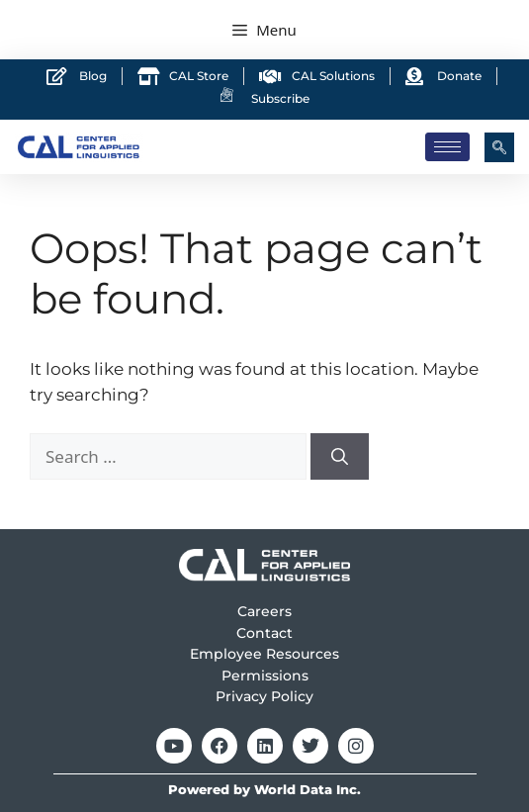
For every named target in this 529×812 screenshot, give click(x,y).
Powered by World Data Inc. (264, 790)
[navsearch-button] (499, 147)
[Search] (340, 457)
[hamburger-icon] (447, 147)
